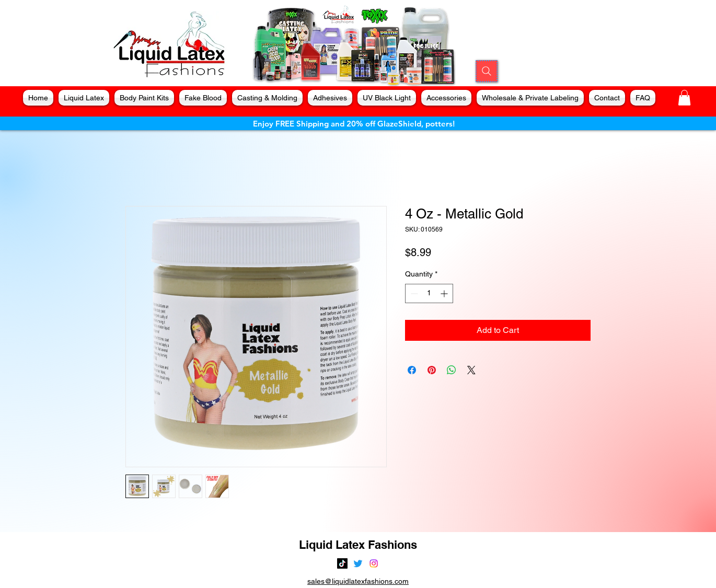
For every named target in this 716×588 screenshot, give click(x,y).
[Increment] (445, 293)
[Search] (487, 71)
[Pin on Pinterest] (432, 370)
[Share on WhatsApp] (452, 370)
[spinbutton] (429, 293)
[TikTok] (342, 563)
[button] (684, 98)
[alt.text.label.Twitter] (358, 563)
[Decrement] (413, 293)
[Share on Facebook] (412, 370)
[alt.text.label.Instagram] (374, 563)
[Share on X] (471, 370)
